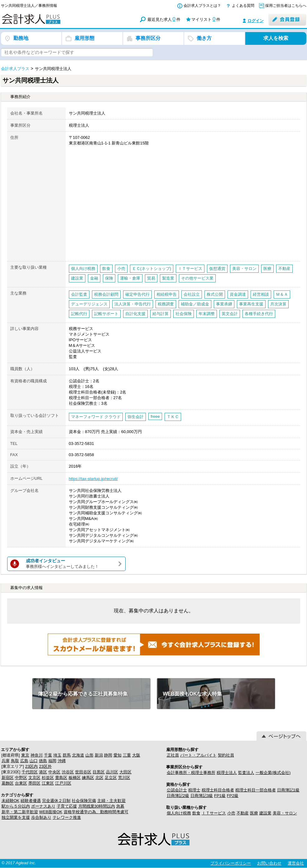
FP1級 (220, 796)
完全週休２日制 (56, 801)
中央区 (54, 772)
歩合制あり (41, 817)
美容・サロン (285, 813)
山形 (89, 755)
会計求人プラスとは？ (202, 6)
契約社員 (226, 755)
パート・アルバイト (198, 755)
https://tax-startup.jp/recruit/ (94, 479)
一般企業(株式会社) (273, 773)
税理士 (194, 790)
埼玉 (57, 755)
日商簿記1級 (288, 790)
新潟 (99, 755)
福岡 (52, 761)
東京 (25, 755)
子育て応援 (67, 806)
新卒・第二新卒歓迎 (20, 812)
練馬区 (88, 778)
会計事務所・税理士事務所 (191, 773)
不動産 (243, 813)
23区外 (45, 766)
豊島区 (61, 778)
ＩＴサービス (214, 813)
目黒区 (99, 772)
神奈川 (37, 755)
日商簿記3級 (202, 796)
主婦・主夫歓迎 (111, 801)
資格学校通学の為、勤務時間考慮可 (96, 812)
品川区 (112, 772)
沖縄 (62, 761)
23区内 (31, 766)
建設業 (265, 813)
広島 (24, 761)
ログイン (256, 21)
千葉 (48, 755)
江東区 (48, 783)
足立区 (111, 778)
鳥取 (15, 761)
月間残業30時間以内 (97, 806)
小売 (231, 813)
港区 (43, 772)
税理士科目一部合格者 (256, 790)
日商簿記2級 (178, 796)
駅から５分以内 (16, 806)
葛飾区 (8, 783)
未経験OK (11, 801)
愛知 (118, 755)
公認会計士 (177, 790)
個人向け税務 (179, 813)
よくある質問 (243, 6)
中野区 (21, 778)
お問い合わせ (269, 863)
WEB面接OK (51, 812)
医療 (254, 813)
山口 (34, 761)
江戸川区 (63, 783)
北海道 (78, 755)
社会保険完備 (84, 801)
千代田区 (30, 772)
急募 (120, 806)
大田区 (125, 772)
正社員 (173, 755)
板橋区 (75, 778)
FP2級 (233, 796)
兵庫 (6, 761)
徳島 (43, 761)
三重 (127, 755)
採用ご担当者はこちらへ (286, 6)
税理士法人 (227, 773)
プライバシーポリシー (231, 863)
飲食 (196, 813)
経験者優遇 (31, 801)
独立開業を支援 (16, 817)
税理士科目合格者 (218, 790)
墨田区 (34, 783)
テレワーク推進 (67, 817)
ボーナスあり (43, 806)
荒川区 (124, 778)
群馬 (67, 755)
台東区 (21, 783)
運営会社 (296, 863)
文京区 (34, 778)
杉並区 (48, 778)
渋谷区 (68, 772)
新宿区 (8, 778)
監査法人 (246, 773)
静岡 (108, 755)
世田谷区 (83, 772)
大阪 (136, 755)
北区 (99, 778)
